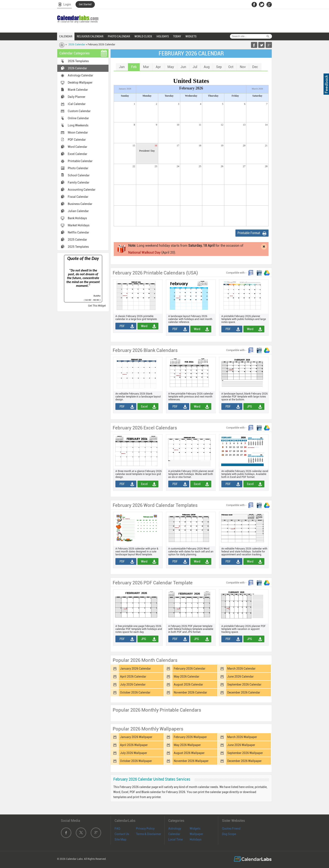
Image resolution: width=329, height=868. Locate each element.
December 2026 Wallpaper (244, 761)
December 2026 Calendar (244, 692)
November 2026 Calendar (190, 692)
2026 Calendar (77, 45)
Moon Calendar (78, 132)
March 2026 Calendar (241, 669)
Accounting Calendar (82, 190)
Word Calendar (78, 147)
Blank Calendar (78, 90)
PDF (121, 326)
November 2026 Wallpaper (191, 761)
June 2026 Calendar (240, 677)
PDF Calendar (77, 140)
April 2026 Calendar (133, 677)
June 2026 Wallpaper (241, 745)
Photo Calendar (78, 168)
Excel (143, 406)
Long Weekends (78, 125)
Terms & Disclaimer (149, 834)
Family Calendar (79, 182)
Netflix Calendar (78, 232)
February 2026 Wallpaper (190, 737)
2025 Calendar (77, 240)
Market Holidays (79, 225)
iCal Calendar (77, 104)
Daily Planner (77, 97)
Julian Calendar (78, 211)
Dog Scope (229, 834)
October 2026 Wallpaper (136, 761)
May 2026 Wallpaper (187, 745)
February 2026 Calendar (190, 669)
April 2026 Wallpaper (134, 745)
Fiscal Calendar (78, 197)
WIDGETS (191, 36)
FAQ (117, 829)
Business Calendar (80, 204)
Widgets (195, 829)
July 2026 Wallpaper (134, 753)
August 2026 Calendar (188, 684)
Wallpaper (196, 834)
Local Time (176, 839)
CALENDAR (66, 36)
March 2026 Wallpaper (242, 737)
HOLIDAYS (163, 36)
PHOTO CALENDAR (119, 36)
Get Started (85, 4)
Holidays (196, 839)
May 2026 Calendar (187, 677)
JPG (248, 406)
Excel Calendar (78, 154)
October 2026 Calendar (135, 692)
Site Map (120, 839)
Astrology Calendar (80, 75)
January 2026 (125, 89)
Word (143, 326)
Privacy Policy (145, 829)
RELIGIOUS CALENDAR (90, 36)
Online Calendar (78, 118)
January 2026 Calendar (135, 669)
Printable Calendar (80, 161)
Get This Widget (97, 306)
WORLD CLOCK (143, 36)
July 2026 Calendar (133, 684)
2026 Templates (78, 61)
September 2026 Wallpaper (245, 753)
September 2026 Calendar (244, 684)
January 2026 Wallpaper (136, 737)
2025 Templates (78, 247)
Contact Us (122, 834)
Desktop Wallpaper (80, 83)
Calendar (174, 834)
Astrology (175, 829)
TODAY (177, 36)
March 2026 (257, 89)
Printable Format (249, 233)
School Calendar (79, 175)
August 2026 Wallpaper (189, 753)
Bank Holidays (77, 218)
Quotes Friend (231, 829)
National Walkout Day (144, 252)
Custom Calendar (79, 111)
